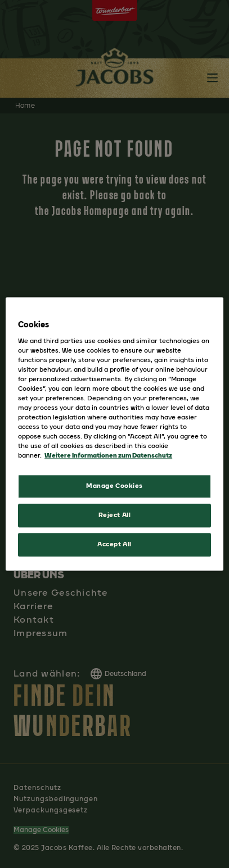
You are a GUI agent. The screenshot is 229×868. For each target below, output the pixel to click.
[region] (115, 434)
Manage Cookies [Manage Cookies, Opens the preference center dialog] (115, 486)
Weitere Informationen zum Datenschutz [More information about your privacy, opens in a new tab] (108, 456)
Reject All (115, 515)
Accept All (115, 545)
